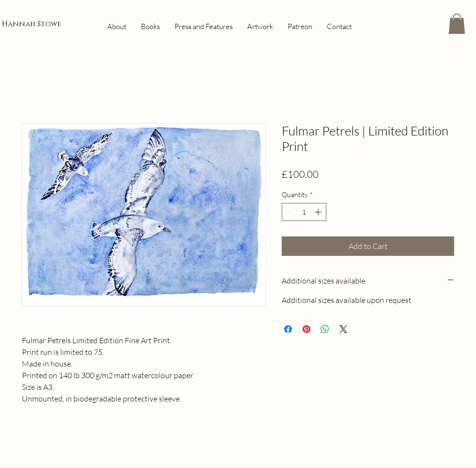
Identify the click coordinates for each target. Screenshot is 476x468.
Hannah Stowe (32, 24)
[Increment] (319, 212)
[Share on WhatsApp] (325, 329)
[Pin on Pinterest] (306, 329)
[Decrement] (289, 212)
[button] (457, 24)
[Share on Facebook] (288, 329)
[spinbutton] (304, 212)
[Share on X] (343, 329)
